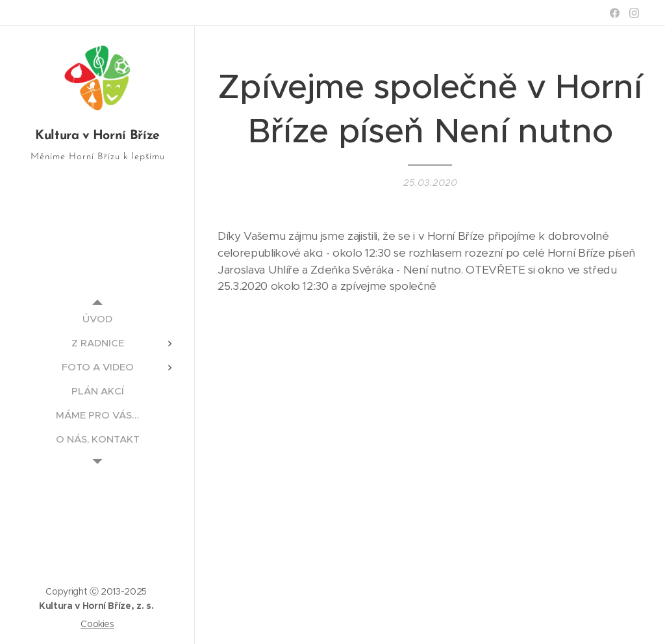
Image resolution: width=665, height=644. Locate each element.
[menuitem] (97, 319)
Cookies (97, 624)
